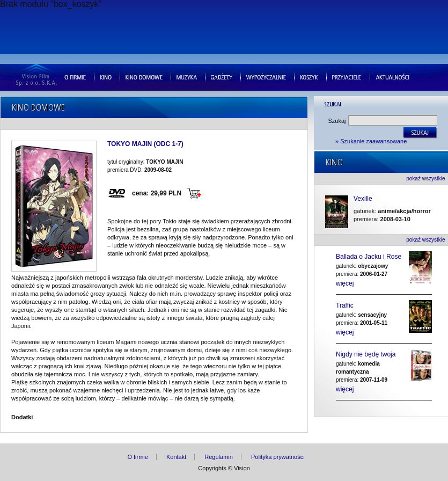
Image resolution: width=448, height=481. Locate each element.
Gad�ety (222, 76)
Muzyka (187, 76)
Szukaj (337, 121)
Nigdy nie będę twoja (366, 354)
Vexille (363, 199)
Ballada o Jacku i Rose (369, 257)
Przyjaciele (347, 76)
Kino (106, 76)
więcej (345, 283)
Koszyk (309, 76)
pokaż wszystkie (425, 178)
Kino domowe (144, 76)
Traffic (345, 305)
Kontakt (176, 457)
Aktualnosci (392, 76)
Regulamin (219, 457)
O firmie (75, 76)
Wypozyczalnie (266, 76)
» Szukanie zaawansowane (371, 141)
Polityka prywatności (278, 457)
